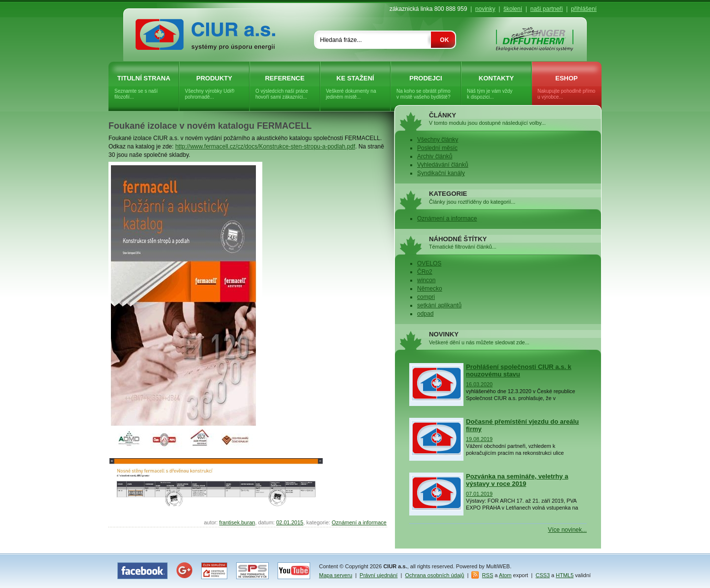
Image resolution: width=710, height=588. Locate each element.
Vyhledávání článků (443, 165)
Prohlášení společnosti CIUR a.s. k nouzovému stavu (519, 370)
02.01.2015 (290, 522)
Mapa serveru (336, 575)
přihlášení (584, 9)
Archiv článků (435, 156)
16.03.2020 (479, 384)
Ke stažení (355, 87)
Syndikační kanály (441, 173)
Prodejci (426, 87)
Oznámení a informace (359, 522)
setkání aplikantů (439, 305)
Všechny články (438, 140)
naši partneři (546, 9)
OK (444, 40)
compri (426, 297)
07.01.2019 (479, 494)
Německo (430, 289)
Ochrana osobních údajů (435, 575)
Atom (505, 575)
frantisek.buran (237, 522)
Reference (285, 87)
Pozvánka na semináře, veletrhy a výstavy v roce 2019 (517, 480)
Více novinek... (567, 530)
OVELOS (429, 263)
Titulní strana (144, 87)
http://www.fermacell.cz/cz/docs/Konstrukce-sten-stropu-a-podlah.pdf (265, 147)
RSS (488, 575)
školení (513, 9)
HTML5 (565, 575)
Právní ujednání (378, 575)
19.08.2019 (479, 439)
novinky (485, 9)
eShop (567, 87)
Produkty (214, 87)
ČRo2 (425, 272)
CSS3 (543, 575)
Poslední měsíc (437, 148)
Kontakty (496, 87)
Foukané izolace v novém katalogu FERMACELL (210, 126)
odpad (425, 314)
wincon (426, 280)
